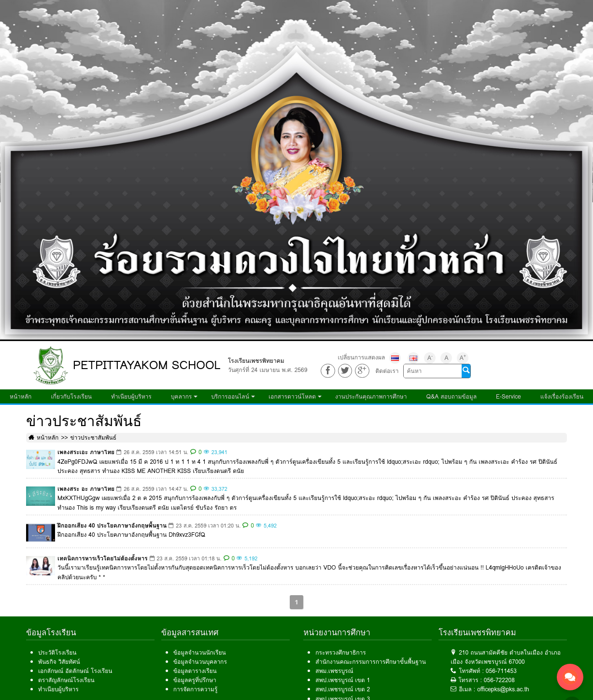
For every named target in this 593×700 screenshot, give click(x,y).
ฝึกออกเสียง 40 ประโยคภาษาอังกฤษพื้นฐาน (112, 525)
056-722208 (499, 680)
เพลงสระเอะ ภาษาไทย (86, 452)
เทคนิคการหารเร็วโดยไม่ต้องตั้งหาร (103, 558)
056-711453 (501, 671)
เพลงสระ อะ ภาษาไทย (86, 489)
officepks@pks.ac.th (503, 689)
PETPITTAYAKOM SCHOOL (147, 365)
